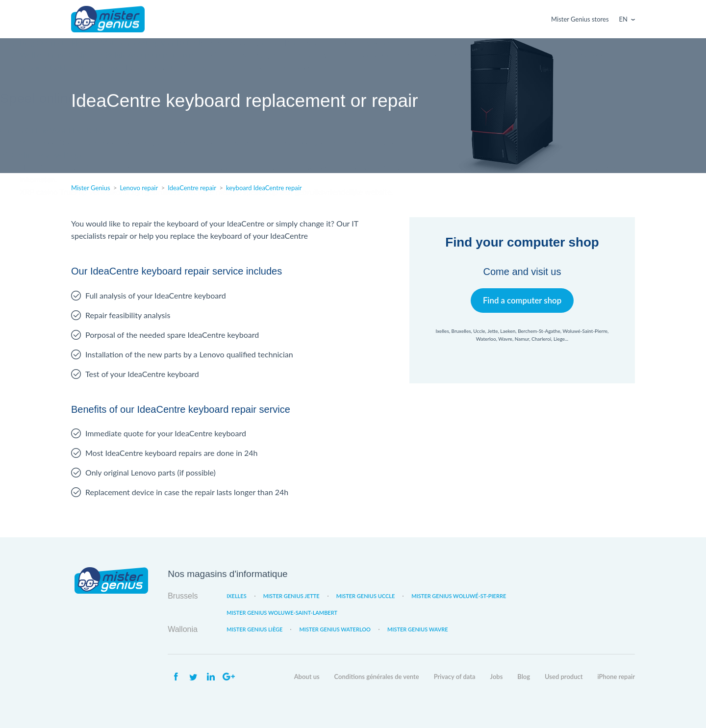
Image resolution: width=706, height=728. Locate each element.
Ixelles (236, 596)
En (623, 19)
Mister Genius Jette (291, 596)
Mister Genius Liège (254, 629)
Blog (524, 677)
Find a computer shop (522, 300)
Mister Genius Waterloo (335, 629)
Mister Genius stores (580, 19)
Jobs (497, 677)
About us (307, 677)
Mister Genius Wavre (418, 629)
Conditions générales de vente (377, 677)
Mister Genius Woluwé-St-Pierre (459, 596)
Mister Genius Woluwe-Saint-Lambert (282, 613)
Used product (564, 677)
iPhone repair (616, 677)
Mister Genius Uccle (366, 596)
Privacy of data (455, 677)
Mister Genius (108, 19)
